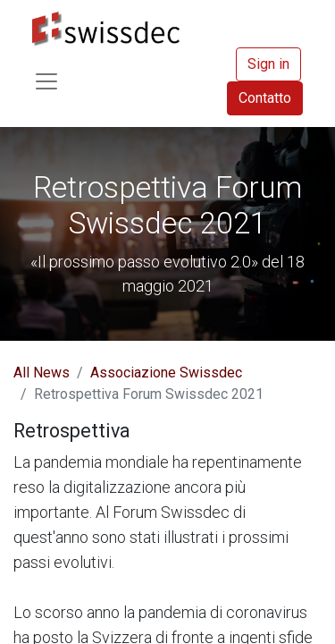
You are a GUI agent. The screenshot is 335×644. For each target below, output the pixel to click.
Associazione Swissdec (166, 373)
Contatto (265, 98)
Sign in (268, 64)
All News (42, 373)
